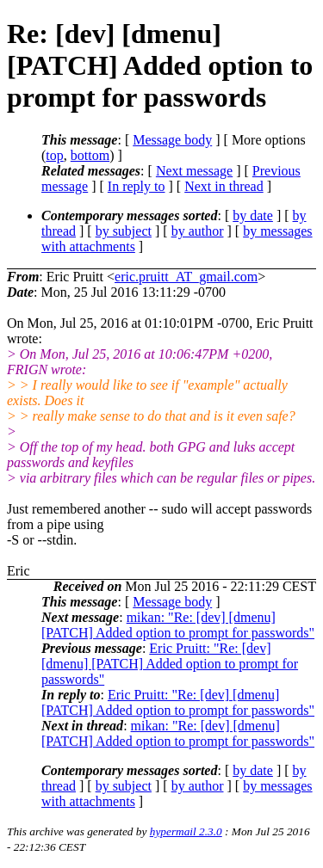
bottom (90, 155)
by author (198, 231)
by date (253, 215)
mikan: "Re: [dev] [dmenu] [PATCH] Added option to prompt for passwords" (178, 625)
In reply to (137, 186)
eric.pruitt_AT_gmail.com (186, 277)
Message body (172, 140)
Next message (194, 171)
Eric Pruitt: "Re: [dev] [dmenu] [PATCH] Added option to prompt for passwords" (170, 664)
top (54, 155)
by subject (124, 231)
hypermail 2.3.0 (186, 831)
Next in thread (224, 186)
